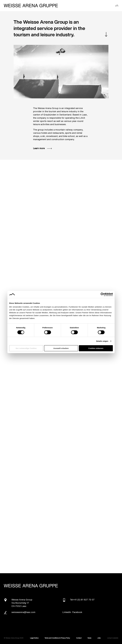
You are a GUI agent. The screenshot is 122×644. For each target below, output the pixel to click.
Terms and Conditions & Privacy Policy (57, 638)
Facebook (77, 612)
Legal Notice (34, 638)
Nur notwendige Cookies (26, 348)
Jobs (99, 638)
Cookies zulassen (96, 348)
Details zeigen (102, 341)
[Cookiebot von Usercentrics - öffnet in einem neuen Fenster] (102, 294)
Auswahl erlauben (61, 348)
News (89, 638)
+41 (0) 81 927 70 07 (84, 600)
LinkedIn (67, 612)
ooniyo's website (113, 638)
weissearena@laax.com (23, 612)
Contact (79, 638)
